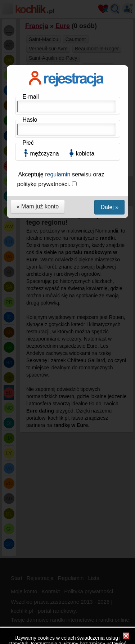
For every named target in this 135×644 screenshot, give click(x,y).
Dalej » (109, 207)
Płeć (28, 143)
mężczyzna (45, 154)
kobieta (85, 154)
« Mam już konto (38, 206)
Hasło (30, 120)
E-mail (31, 97)
